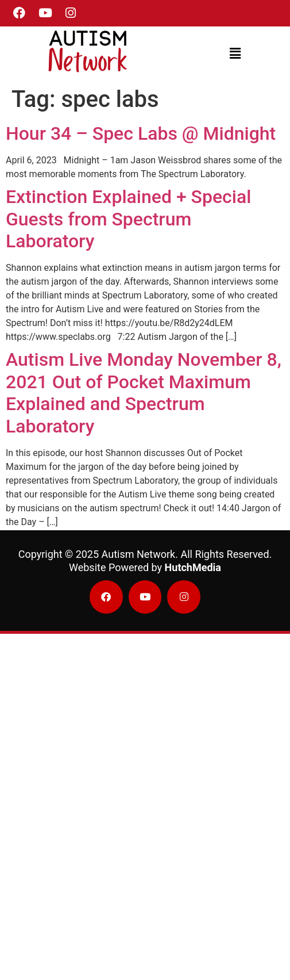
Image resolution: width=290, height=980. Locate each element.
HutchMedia (193, 567)
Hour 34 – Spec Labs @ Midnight (141, 133)
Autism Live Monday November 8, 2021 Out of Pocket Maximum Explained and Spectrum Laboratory (144, 393)
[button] (235, 53)
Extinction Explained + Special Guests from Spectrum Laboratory (128, 219)
